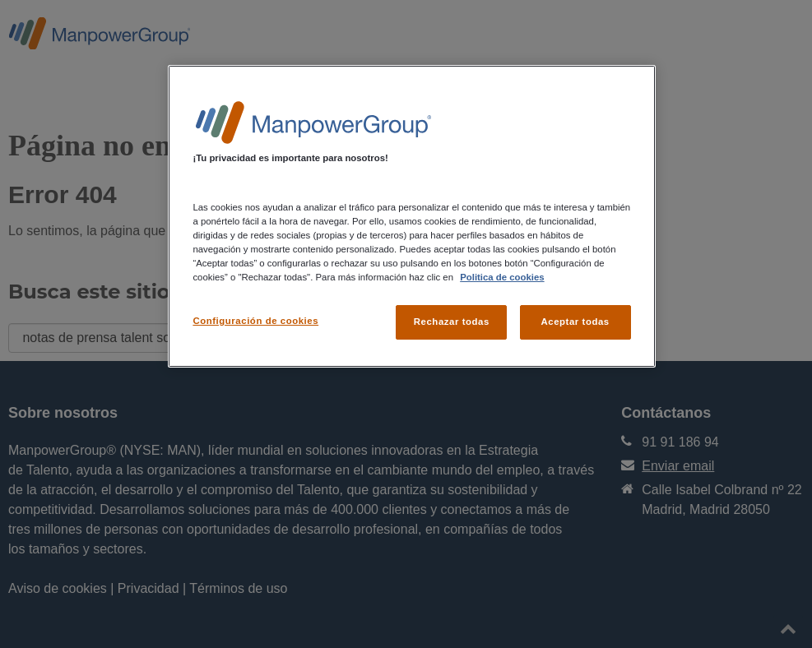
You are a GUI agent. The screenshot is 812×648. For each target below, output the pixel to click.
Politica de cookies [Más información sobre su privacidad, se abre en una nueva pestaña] (502, 277)
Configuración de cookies (255, 321)
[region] (411, 216)
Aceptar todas (575, 322)
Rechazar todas (452, 322)
